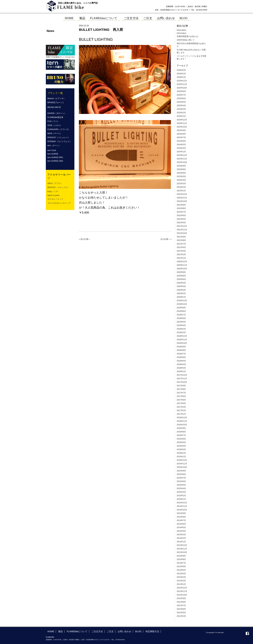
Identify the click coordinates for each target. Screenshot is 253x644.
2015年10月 (182, 467)
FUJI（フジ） (53, 121)
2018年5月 (181, 361)
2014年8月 (181, 517)
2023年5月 (181, 176)
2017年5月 (181, 400)
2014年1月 (181, 542)
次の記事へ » (166, 239)
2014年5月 (181, 527)
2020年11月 (182, 265)
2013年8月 (181, 559)
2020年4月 (181, 286)
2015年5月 (181, 485)
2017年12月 (182, 375)
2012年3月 (181, 616)
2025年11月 (182, 84)
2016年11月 (182, 421)
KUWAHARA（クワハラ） (59, 129)
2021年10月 (182, 233)
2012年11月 (182, 591)
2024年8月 (181, 134)
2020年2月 (181, 293)
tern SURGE (53, 154)
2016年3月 (181, 449)
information (181, 30)
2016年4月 (181, 446)
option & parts (53, 195)
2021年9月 (181, 237)
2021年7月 (181, 244)
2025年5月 (181, 102)
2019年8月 (181, 311)
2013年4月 (181, 574)
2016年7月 (181, 435)
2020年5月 (181, 283)
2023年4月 (181, 180)
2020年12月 (182, 262)
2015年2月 (181, 496)
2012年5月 (181, 613)
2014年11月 (182, 506)
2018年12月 (182, 336)
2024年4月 (181, 148)
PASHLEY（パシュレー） (59, 137)
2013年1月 (181, 584)
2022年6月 (181, 215)
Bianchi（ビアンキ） (56, 98)
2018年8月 (181, 350)
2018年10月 (182, 343)
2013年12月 (182, 545)
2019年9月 (181, 308)
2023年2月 (181, 187)
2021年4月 (181, 247)
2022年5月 (181, 219)
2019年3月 (181, 329)
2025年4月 (181, 106)
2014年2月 (181, 538)
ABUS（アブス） (55, 183)
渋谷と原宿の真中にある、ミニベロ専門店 (78, 3)
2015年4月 (181, 488)
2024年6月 (181, 141)
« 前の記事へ (85, 239)
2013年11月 (182, 549)
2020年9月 (181, 272)
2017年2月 (181, 410)
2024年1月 (181, 152)
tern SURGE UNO (55, 161)
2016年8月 (181, 432)
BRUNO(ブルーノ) (55, 102)
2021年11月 (182, 230)
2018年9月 (181, 347)
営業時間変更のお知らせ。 (188, 36)
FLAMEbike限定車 (55, 117)
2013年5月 (181, 570)
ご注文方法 (97, 631)
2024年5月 (181, 145)
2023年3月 (181, 184)
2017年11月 (182, 379)
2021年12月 (182, 226)
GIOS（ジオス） (55, 125)
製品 (61, 631)
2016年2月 (181, 453)
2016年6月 (181, 439)
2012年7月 (181, 605)
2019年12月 (182, 301)
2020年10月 (182, 269)
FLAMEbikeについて (77, 631)
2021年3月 (181, 251)
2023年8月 (181, 169)
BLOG (138, 631)
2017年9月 (181, 386)
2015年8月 (181, 474)
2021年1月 (181, 258)
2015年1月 (181, 499)
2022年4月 (181, 223)
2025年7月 (181, 95)
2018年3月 (181, 368)
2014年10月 (182, 510)
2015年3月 (181, 492)
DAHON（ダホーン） (57, 113)
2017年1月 (181, 414)
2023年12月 (182, 155)
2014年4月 (181, 531)
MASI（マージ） (55, 133)
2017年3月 (181, 407)
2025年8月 (181, 91)
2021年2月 (181, 254)
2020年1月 (181, 297)
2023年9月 (181, 166)
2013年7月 (181, 563)
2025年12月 (182, 81)
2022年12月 (182, 194)
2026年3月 (181, 70)
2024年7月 (181, 137)
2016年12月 (182, 418)
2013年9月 (181, 556)
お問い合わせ (124, 631)
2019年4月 (181, 325)
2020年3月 (181, 290)
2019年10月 (182, 304)
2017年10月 (182, 382)
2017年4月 (181, 403)
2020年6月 (181, 279)
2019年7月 (181, 315)
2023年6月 (181, 173)
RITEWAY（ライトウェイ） (59, 141)
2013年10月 (182, 552)
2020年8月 (181, 276)
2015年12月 (182, 460)
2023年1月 (181, 191)
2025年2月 (181, 113)
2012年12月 (182, 588)
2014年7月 (181, 520)
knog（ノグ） (53, 191)
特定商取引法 (152, 631)
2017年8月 (181, 389)
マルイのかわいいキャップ (59, 203)
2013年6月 (181, 566)
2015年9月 (181, 471)
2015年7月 (181, 478)
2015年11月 (182, 464)
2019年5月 (181, 322)
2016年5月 (181, 442)
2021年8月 (181, 240)
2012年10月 (182, 595)
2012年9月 (181, 598)
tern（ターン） (54, 146)
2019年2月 (181, 332)
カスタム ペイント (55, 199)
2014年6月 (181, 524)
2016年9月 (181, 428)
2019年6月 (181, 318)
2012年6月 (181, 609)
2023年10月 (182, 162)
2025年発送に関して (186, 40)
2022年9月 (181, 205)
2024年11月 (182, 123)
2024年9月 (181, 130)
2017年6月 (181, 396)
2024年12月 (182, 120)
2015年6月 (181, 481)
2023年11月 (182, 159)
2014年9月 (181, 513)
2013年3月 (181, 577)
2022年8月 (181, 208)
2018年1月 (181, 371)
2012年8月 (181, 602)
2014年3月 (181, 535)
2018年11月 (182, 340)
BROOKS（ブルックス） (58, 187)
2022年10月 (182, 201)
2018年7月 (181, 354)
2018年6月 (181, 357)
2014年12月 (182, 503)
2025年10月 (182, 88)
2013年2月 (181, 581)
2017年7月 (181, 393)
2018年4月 (181, 364)
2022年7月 (181, 212)
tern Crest (52, 150)
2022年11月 (182, 198)
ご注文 (110, 631)
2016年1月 (181, 457)
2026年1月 (181, 77)
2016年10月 (182, 425)
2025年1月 (181, 116)
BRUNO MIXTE (54, 107)
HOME (51, 631)
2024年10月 (182, 127)
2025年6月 (181, 98)
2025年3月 (181, 109)
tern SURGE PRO (55, 157)
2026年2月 (181, 74)
